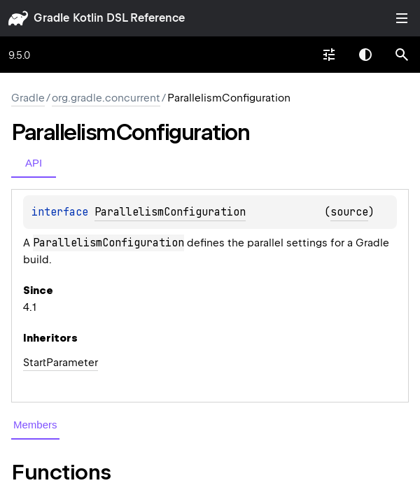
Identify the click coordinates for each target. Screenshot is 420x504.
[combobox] (329, 55)
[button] (402, 55)
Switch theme (365, 55)
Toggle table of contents (402, 18)
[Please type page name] (402, 55)
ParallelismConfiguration (170, 212)
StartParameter (61, 363)
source (349, 212)
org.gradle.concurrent (106, 98)
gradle (51, 18)
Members (35, 425)
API (34, 163)
